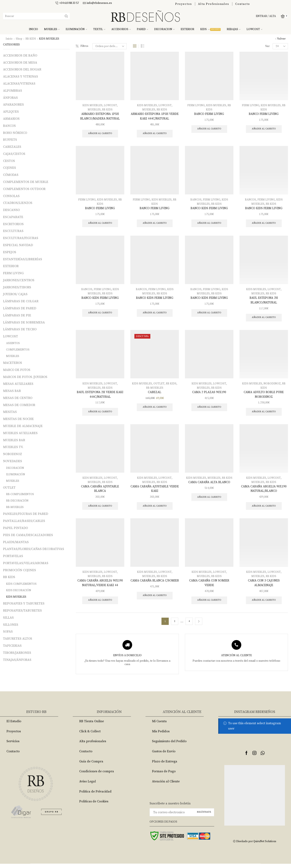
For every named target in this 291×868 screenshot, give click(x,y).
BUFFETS (10, 140)
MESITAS (10, 412)
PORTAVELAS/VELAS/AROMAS (26, 563)
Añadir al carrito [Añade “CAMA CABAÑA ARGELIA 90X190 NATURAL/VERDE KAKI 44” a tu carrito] (100, 604)
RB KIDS (31, 39)
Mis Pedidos (161, 736)
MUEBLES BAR (14, 440)
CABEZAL (155, 394)
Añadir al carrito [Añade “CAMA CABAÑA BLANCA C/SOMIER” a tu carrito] (155, 604)
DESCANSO (11, 210)
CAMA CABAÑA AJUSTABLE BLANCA (100, 492)
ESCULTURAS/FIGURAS (21, 238)
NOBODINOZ (272, 386)
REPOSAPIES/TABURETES (22, 611)
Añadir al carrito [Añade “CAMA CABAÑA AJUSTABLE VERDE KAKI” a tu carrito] (155, 509)
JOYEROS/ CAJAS (15, 294)
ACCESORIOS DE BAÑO (20, 56)
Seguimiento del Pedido (169, 746)
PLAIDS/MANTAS (16, 542)
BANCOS (196, 200)
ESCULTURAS (13, 231)
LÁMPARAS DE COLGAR (21, 301)
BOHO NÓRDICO (15, 133)
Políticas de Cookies (94, 806)
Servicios (13, 746)
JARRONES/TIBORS (17, 287)
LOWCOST (254, 29)
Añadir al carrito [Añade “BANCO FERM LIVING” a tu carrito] (209, 129)
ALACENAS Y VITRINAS (21, 77)
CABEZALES (12, 147)
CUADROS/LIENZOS (18, 203)
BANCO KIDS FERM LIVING (209, 209)
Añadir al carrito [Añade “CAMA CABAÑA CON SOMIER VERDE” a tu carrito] (209, 604)
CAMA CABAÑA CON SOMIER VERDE (209, 587)
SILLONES (11, 624)
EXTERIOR (187, 29)
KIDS (210, 29)
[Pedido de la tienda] (110, 46)
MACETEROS (13, 363)
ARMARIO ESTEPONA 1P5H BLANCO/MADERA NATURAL (100, 117)
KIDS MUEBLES (92, 105)
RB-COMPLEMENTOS (20, 494)
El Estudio (14, 725)
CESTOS (9, 161)
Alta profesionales (93, 746)
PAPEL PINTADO (15, 528)
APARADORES (13, 105)
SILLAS (8, 618)
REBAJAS (234, 29)
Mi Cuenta (159, 725)
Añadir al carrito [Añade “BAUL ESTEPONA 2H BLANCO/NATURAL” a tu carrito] (264, 319)
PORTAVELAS (13, 556)
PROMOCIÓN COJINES (20, 570)
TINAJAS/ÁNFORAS (17, 660)
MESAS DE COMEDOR (19, 405)
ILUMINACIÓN (76, 29)
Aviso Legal (88, 786)
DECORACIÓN (15, 468)
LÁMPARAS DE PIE (17, 315)
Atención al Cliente (166, 786)
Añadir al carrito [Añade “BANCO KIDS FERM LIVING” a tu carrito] (209, 224)
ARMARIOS (11, 119)
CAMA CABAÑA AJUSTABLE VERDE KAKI (155, 492)
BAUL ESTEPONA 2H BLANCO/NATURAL (264, 302)
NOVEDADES (13, 461)
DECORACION (164, 29)
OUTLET (159, 386)
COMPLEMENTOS (18, 350)
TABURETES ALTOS (18, 639)
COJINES (9, 168)
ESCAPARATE (13, 217)
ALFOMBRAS (13, 91)
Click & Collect (90, 736)
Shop (19, 39)
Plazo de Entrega (165, 766)
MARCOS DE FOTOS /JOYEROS (25, 377)
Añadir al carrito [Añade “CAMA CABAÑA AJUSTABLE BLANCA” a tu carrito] (100, 509)
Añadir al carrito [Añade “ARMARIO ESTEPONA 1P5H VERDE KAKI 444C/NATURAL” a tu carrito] (155, 134)
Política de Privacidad (95, 796)
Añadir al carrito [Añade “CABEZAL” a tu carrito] (155, 409)
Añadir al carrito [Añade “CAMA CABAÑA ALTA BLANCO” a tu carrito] (209, 500)
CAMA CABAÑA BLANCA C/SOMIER (155, 587)
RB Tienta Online (92, 725)
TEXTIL (99, 29)
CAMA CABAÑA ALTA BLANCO (209, 485)
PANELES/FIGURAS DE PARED (26, 514)
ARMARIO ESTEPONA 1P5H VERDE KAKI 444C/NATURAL (155, 117)
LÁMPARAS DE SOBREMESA (24, 322)
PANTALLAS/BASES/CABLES (24, 521)
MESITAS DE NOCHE (18, 419)
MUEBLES (52, 29)
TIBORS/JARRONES (17, 653)
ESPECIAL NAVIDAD (18, 245)
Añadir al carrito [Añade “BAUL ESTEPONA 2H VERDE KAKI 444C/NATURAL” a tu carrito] (100, 414)
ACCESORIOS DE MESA (20, 63)
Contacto (243, 4)
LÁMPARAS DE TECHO (20, 329)
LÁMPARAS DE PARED (20, 308)
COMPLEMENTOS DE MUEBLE (26, 182)
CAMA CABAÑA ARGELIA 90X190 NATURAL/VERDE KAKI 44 (100, 587)
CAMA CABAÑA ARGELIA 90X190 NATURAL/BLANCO (264, 492)
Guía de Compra (91, 766)
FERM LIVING (196, 105)
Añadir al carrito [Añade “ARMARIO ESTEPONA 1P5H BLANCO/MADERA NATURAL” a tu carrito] (100, 134)
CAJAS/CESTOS (14, 154)
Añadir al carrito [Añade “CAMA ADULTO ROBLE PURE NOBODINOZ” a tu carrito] (264, 414)
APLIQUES (11, 112)
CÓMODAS (11, 175)
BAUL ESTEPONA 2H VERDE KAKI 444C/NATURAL (100, 397)
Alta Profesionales (214, 4)
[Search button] (66, 16)
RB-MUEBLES (155, 390)
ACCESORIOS (121, 29)
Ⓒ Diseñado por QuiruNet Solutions (255, 846)
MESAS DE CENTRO (18, 398)
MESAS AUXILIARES (18, 384)
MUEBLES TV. (13, 447)
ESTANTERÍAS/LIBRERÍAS (23, 259)
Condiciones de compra (97, 776)
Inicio (9, 39)
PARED (142, 29)
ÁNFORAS (10, 98)
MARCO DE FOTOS (17, 370)
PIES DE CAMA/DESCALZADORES (28, 535)
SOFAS (8, 632)
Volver (281, 39)
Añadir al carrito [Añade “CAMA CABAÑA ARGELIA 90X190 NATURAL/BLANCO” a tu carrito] (264, 509)
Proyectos (184, 4)
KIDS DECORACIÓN (19, 590)
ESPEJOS (10, 252)
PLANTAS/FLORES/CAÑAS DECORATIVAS (34, 549)
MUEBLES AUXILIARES (20, 433)
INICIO (33, 29)
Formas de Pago (164, 776)
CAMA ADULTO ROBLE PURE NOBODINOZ (264, 397)
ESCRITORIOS (13, 224)
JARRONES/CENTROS (19, 280)
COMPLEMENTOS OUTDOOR (24, 189)
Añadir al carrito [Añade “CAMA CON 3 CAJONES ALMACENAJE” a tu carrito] (264, 604)
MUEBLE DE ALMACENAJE (23, 426)
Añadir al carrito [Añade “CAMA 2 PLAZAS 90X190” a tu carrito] (209, 409)
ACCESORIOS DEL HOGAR (22, 69)
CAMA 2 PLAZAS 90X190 (209, 394)
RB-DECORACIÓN (17, 501)
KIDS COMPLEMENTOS (21, 584)
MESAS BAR (12, 391)
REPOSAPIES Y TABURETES (24, 604)
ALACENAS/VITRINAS (19, 84)
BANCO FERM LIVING (209, 114)
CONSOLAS (11, 196)
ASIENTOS (13, 343)
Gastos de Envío (164, 756)
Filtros (82, 46)
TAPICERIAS (12, 646)
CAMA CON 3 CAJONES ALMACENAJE (264, 587)
